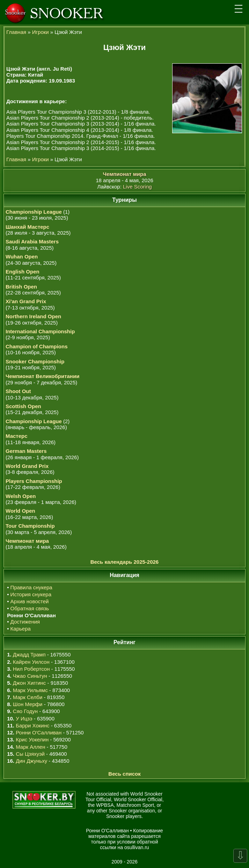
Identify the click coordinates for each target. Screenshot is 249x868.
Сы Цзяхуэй (30, 754)
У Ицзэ (24, 718)
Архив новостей (30, 601)
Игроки (41, 32)
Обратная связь (30, 608)
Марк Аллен (30, 747)
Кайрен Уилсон (31, 662)
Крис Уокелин (32, 739)
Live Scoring (137, 187)
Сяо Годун (25, 711)
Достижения (25, 622)
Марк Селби (28, 697)
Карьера (21, 629)
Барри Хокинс (32, 725)
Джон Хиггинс (29, 683)
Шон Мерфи (28, 704)
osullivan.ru (137, 847)
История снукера (31, 594)
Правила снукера (31, 587)
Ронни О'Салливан (39, 732)
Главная (16, 32)
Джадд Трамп (29, 654)
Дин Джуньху (31, 761)
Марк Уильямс (30, 690)
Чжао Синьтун (30, 676)
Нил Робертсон (31, 669)
